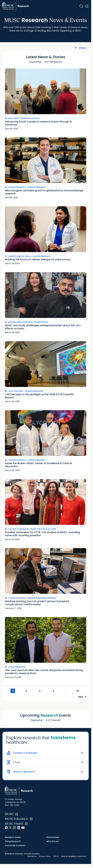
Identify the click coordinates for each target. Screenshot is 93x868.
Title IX (56, 857)
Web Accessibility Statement (74, 857)
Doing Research (13, 842)
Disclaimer (32, 857)
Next (82, 697)
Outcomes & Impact (15, 846)
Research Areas (13, 838)
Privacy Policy (45, 857)
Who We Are (53, 842)
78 (78, 691)
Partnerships (53, 838)
